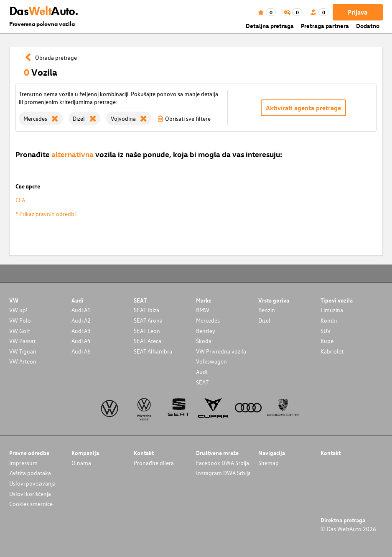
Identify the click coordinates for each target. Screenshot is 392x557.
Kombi (329, 320)
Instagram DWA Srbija (223, 473)
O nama (81, 463)
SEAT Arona (148, 320)
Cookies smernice (31, 504)
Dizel (264, 320)
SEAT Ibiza (146, 310)
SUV (326, 331)
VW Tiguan (23, 351)
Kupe (327, 341)
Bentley (206, 331)
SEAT (202, 382)
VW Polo (20, 320)
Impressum (23, 463)
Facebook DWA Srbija (223, 463)
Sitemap (269, 463)
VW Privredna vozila (221, 351)
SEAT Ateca (148, 341)
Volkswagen (211, 361)
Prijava (358, 12)
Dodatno (368, 26)
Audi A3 (81, 331)
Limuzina (332, 310)
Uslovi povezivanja (32, 483)
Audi (202, 372)
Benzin (267, 310)
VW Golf (20, 331)
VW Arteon (23, 361)
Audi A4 (81, 341)
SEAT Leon (147, 331)
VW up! (18, 310)
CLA (20, 200)
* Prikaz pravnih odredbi (46, 214)
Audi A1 (81, 310)
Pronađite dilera (154, 463)
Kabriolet (332, 351)
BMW (203, 310)
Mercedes (208, 320)
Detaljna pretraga (270, 26)
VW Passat (22, 341)
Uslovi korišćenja (30, 494)
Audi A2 (81, 320)
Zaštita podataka (30, 473)
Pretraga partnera (325, 26)
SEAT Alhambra (153, 351)
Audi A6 (81, 351)
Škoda (204, 341)
